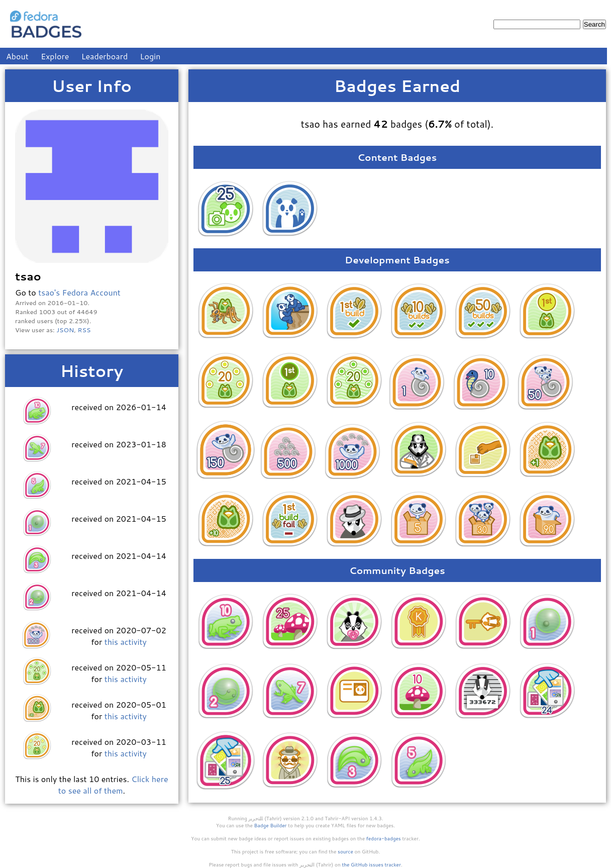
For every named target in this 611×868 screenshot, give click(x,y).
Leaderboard (105, 56)
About (17, 56)
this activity (126, 642)
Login (150, 56)
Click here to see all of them (113, 785)
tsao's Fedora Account (79, 292)
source (345, 851)
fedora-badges (384, 838)
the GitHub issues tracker (371, 864)
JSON (65, 330)
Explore (55, 56)
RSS (84, 330)
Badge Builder (271, 825)
